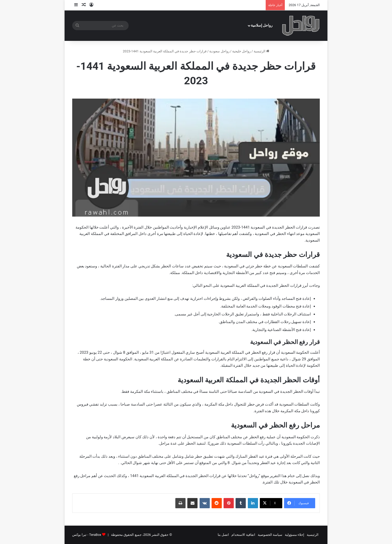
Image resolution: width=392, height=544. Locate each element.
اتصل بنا (223, 535)
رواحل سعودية (219, 51)
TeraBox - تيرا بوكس (87, 535)
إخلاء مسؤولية (295, 535)
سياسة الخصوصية (270, 535)
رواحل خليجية (241, 51)
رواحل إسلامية (262, 25)
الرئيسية (261, 51)
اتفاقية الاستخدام (243, 535)
